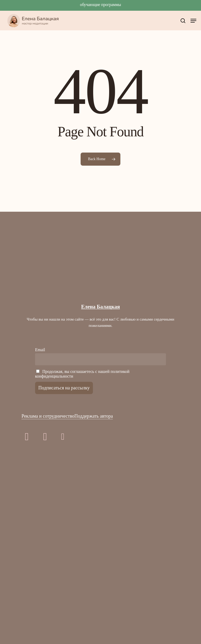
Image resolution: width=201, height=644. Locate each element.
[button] (193, 21)
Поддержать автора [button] (94, 416)
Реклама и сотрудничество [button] (48, 416)
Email (40, 350)
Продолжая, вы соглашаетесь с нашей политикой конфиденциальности (82, 374)
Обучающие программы (101, 5)
